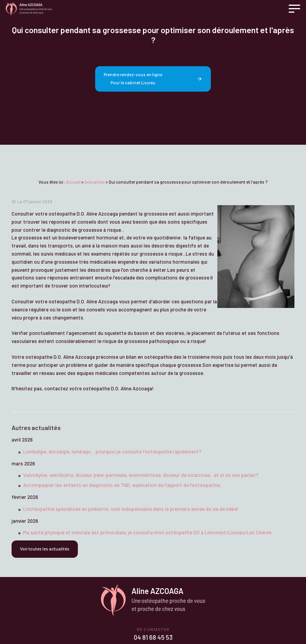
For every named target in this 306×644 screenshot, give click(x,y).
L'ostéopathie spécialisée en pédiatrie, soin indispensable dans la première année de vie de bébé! (131, 509)
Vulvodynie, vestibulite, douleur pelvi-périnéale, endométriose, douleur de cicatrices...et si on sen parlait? (141, 475)
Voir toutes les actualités (45, 549)
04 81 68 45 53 (153, 637)
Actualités (95, 182)
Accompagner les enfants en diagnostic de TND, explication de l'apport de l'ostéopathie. (122, 485)
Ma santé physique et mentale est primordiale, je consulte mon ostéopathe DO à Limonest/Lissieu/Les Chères (147, 532)
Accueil (73, 182)
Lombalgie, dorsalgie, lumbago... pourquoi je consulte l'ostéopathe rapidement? (112, 452)
